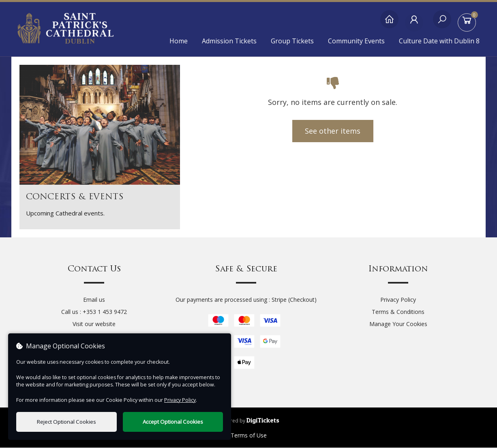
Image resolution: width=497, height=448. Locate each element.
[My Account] (416, 23)
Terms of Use (249, 436)
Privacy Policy (398, 300)
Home (179, 41)
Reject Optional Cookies (66, 422)
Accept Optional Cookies (173, 422)
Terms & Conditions (398, 312)
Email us (94, 300)
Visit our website (94, 324)
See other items (333, 131)
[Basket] (468, 23)
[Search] (442, 23)
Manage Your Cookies (398, 324)
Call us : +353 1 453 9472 (94, 312)
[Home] (389, 23)
